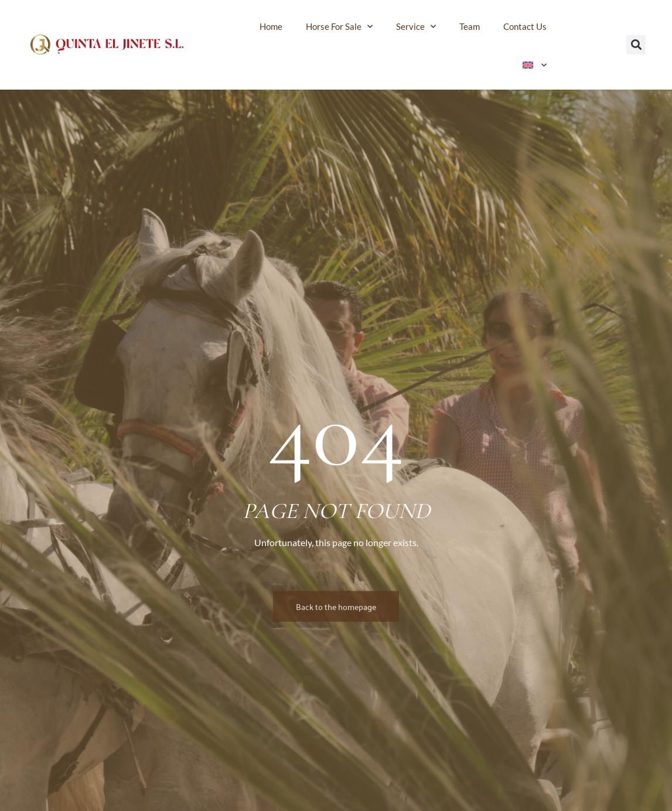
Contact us (525, 26)
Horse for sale (339, 27)
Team (470, 26)
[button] (636, 45)
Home (271, 26)
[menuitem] (535, 65)
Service (416, 27)
